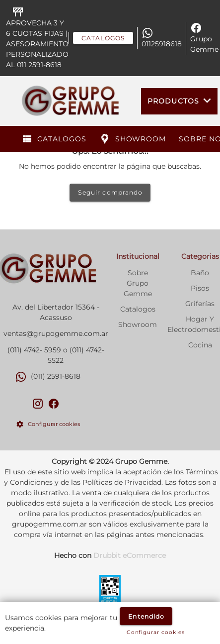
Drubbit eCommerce (130, 555)
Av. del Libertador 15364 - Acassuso (56, 312)
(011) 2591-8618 (56, 376)
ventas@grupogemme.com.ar (56, 333)
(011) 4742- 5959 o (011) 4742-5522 (56, 355)
